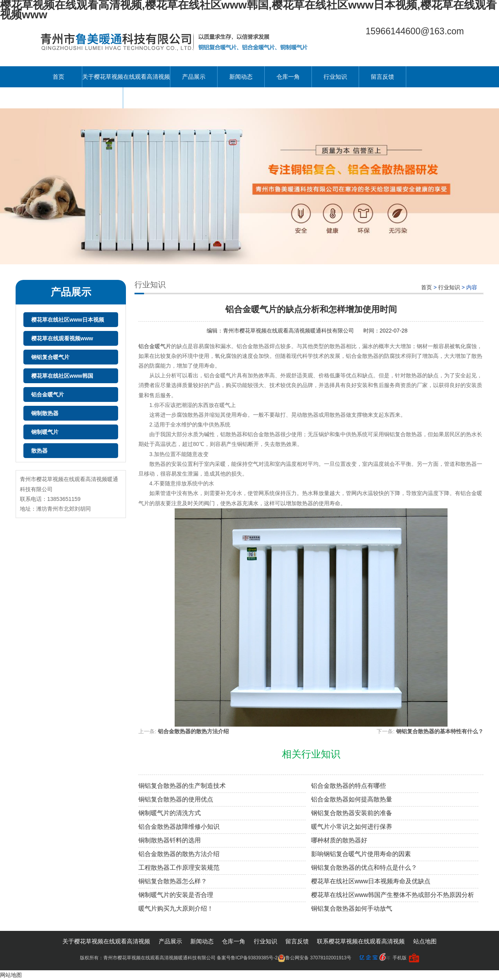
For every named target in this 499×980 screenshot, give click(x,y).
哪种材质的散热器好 (339, 840)
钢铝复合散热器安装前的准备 (352, 813)
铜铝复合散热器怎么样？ (173, 881)
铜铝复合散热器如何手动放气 (352, 908)
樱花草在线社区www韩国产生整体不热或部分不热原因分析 (393, 895)
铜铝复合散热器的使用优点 (176, 799)
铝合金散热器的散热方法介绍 (193, 731)
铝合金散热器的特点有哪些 (349, 786)
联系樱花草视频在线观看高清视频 (79, 98)
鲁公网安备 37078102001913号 (314, 958)
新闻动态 (241, 77)
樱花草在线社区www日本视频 (68, 320)
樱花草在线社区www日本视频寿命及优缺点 (371, 881)
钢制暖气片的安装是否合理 (176, 895)
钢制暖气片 (45, 432)
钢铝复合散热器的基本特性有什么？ (440, 731)
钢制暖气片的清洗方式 (170, 813)
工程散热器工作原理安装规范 (179, 868)
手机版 (400, 958)
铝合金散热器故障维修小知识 (179, 827)
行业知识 (335, 77)
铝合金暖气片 (48, 394)
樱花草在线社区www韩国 (62, 376)
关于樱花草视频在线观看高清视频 (126, 77)
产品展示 (194, 77)
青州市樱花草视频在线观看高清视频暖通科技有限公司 (289, 331)
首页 (58, 77)
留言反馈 (382, 77)
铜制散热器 (45, 413)
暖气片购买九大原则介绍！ (176, 908)
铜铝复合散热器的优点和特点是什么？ (364, 868)
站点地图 (425, 941)
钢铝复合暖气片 (50, 357)
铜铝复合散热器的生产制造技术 (182, 786)
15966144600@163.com (415, 31)
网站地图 (11, 975)
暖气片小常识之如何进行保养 (352, 827)
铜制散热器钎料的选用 (170, 840)
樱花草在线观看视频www (62, 338)
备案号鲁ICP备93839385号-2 (247, 958)
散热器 (39, 451)
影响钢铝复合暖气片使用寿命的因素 (361, 854)
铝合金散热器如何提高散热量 (352, 799)
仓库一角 (288, 77)
